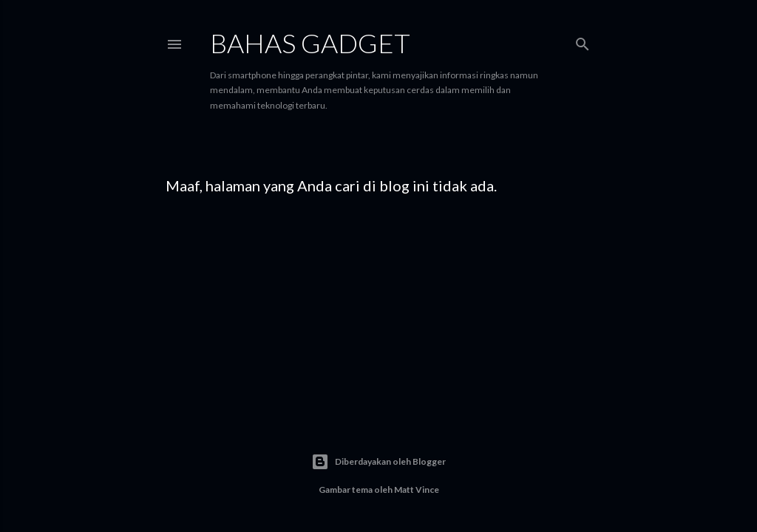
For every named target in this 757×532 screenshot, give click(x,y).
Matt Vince (417, 490)
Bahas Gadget (310, 43)
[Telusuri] (583, 41)
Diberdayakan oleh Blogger (378, 462)
